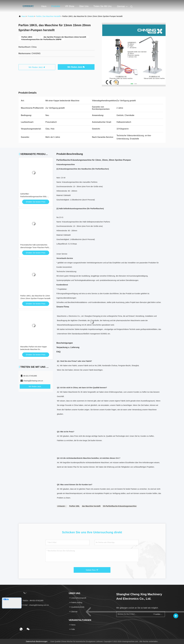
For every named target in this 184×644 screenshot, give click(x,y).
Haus (44, 6)
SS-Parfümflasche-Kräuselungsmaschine (120, 506)
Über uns (84, 6)
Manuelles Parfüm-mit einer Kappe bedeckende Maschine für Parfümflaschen (34, 349)
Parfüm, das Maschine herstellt (48, 16)
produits (31, 16)
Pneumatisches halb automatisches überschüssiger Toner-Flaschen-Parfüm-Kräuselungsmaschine (36, 247)
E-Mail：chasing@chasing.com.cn (35, 605)
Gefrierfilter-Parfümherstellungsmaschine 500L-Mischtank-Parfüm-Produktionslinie (34, 197)
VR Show (70, 6)
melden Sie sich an (158, 614)
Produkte (56, 6)
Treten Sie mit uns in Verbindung (102, 7)
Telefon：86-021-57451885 (32, 601)
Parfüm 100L (74, 506)
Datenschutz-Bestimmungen (37, 641)
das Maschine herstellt (91, 506)
